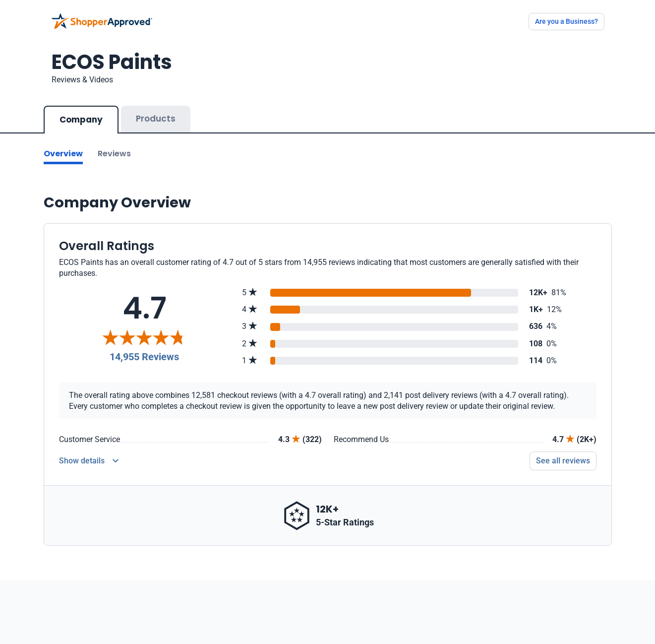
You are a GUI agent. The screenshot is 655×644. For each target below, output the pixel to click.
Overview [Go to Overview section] (63, 154)
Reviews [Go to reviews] (114, 154)
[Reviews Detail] (89, 461)
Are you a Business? (566, 21)
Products (156, 119)
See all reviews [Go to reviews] (563, 461)
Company (81, 120)
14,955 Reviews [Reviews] (144, 357)
